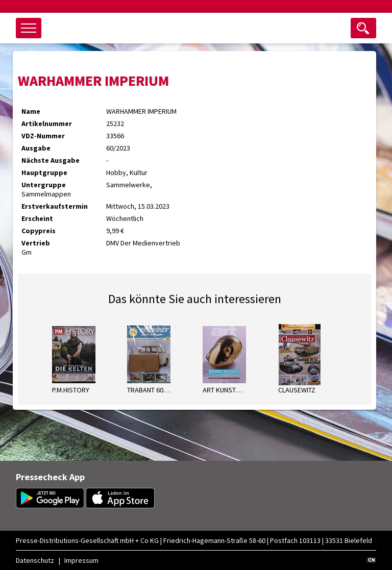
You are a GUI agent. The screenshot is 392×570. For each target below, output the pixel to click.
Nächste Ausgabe (51, 160)
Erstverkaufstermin (55, 206)
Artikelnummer (47, 123)
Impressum (81, 560)
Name (31, 111)
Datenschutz (35, 560)
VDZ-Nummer (43, 136)
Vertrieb (36, 243)
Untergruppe (44, 185)
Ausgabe (36, 148)
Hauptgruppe (44, 172)
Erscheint (37, 218)
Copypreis (39, 231)
